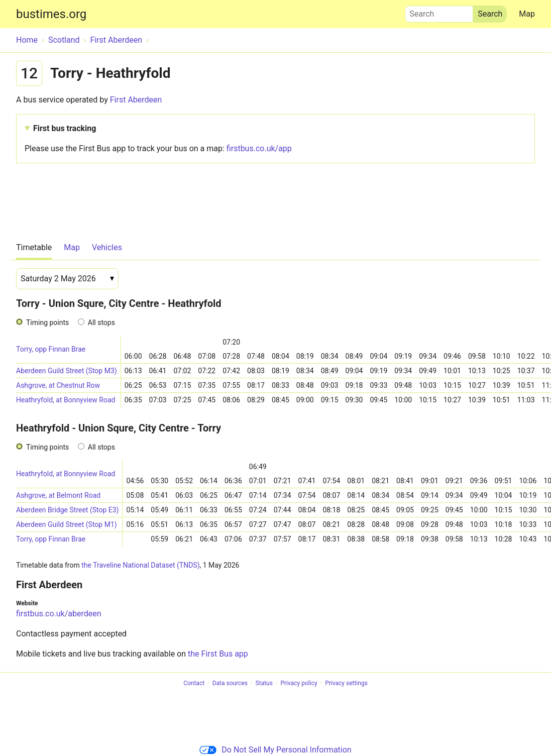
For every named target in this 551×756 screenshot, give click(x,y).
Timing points (47, 322)
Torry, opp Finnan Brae (51, 349)
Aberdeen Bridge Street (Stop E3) (67, 510)
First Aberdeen (136, 100)
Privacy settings (346, 683)
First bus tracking (65, 128)
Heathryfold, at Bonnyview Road (66, 400)
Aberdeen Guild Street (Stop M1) (67, 524)
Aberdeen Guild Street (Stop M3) (67, 371)
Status (264, 683)
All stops (101, 322)
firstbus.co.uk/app (259, 148)
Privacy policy (299, 683)
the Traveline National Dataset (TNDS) (140, 565)
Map (527, 14)
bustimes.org (51, 14)
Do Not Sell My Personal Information (275, 750)
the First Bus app (218, 654)
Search (439, 12)
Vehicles (107, 247)
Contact (194, 683)
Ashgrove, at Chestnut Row (58, 385)
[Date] (67, 279)
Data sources (230, 683)
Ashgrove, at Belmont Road (58, 495)
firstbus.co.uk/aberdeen (59, 614)
